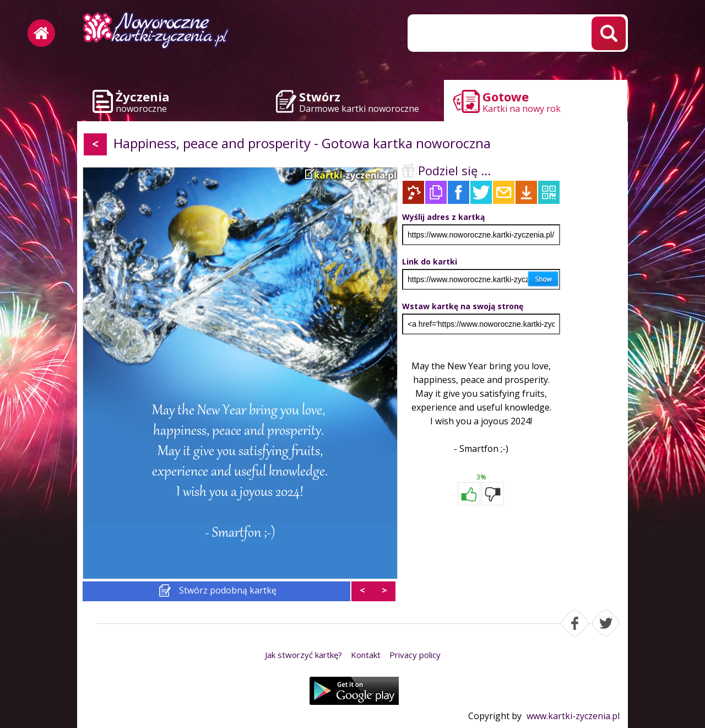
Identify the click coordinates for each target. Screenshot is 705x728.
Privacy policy (415, 655)
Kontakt (366, 655)
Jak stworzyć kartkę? (303, 655)
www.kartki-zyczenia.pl (573, 716)
